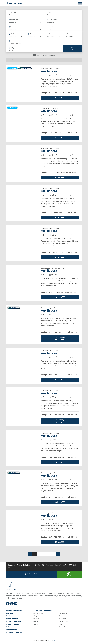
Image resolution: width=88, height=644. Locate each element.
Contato (9, 616)
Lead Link (51, 640)
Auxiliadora (36, 619)
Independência (64, 619)
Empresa (9, 613)
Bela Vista (62, 627)
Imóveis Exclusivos (13, 621)
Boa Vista (62, 616)
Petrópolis (36, 616)
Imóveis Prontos (12, 624)
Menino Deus (64, 621)
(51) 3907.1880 (31, 574)
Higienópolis (63, 613)
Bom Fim (35, 624)
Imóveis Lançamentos (15, 627)
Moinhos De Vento (39, 613)
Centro (61, 624)
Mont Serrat (37, 621)
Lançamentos (12, 630)
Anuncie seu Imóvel (14, 610)
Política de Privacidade (15, 632)
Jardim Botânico (38, 627)
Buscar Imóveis (12, 619)
